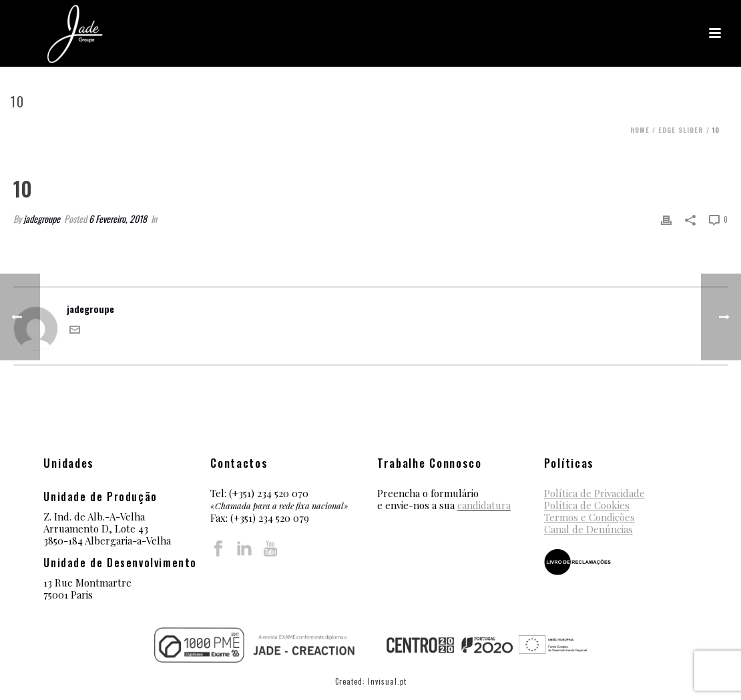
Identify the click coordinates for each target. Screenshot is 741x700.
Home (640, 130)
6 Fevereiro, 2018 (118, 219)
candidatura (484, 505)
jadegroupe (42, 219)
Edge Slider (681, 130)
